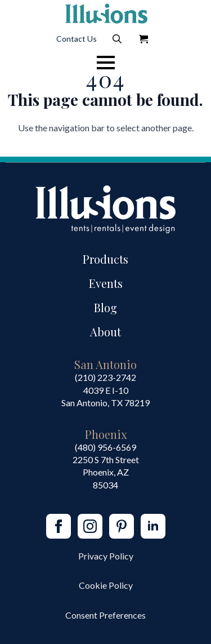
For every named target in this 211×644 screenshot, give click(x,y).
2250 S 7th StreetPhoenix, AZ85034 (106, 472)
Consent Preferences (105, 615)
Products (105, 259)
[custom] (122, 526)
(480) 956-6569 (105, 447)
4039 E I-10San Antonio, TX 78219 (105, 396)
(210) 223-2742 (105, 377)
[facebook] (59, 526)
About (105, 332)
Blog (105, 307)
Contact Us (77, 39)
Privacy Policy (106, 556)
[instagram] (90, 526)
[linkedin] (153, 526)
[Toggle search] (117, 39)
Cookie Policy (106, 585)
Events (106, 283)
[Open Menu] (106, 63)
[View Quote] (143, 39)
